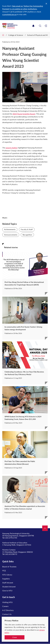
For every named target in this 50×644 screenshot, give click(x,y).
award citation (12, 148)
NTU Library (7, 575)
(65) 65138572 (11, 554)
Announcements (11, 235)
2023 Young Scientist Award (24, 114)
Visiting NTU (7, 602)
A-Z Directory (8, 610)
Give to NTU (7, 591)
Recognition (27, 235)
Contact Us (7, 614)
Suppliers (6, 579)
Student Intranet (9, 587)
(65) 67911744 (11, 538)
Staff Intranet (8, 583)
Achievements (10, 229)
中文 (4, 571)
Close (15, 637)
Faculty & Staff (27, 229)
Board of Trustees (9, 567)
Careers (5, 606)
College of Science (16, 35)
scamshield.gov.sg (9, 14)
